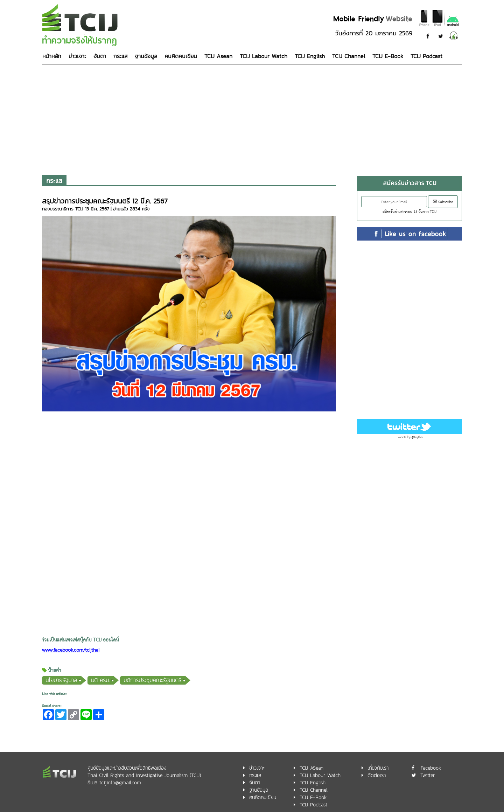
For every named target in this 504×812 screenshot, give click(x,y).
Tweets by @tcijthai (409, 437)
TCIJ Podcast (426, 56)
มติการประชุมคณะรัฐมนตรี (152, 680)
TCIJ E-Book (388, 56)
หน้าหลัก (52, 56)
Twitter (428, 775)
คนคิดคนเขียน (181, 56)
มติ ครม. (100, 680)
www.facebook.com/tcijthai (71, 650)
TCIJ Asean (218, 56)
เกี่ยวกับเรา (378, 768)
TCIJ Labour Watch (264, 56)
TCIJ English (310, 56)
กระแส (120, 56)
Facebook (431, 768)
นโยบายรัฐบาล (61, 680)
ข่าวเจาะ (77, 56)
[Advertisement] (252, 117)
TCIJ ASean (311, 768)
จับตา (100, 56)
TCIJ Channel (349, 56)
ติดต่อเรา (377, 775)
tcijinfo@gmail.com (120, 783)
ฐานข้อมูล (146, 56)
